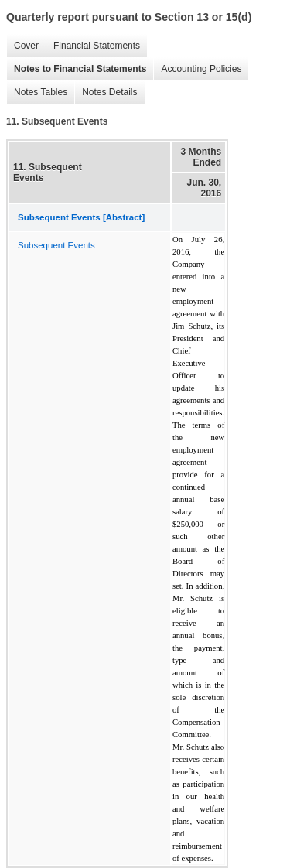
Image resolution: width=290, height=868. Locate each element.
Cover (22, 46)
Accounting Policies (197, 69)
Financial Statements (93, 46)
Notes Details (106, 92)
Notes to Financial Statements (76, 69)
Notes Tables (37, 92)
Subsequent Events (56, 245)
